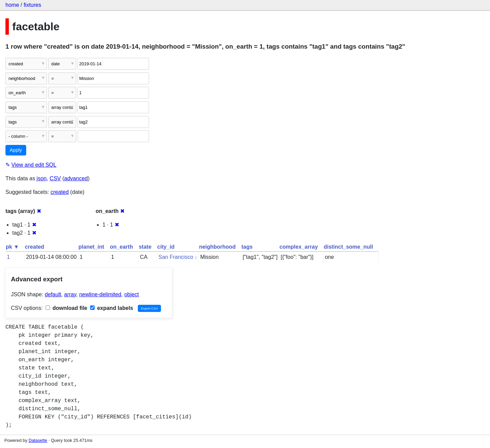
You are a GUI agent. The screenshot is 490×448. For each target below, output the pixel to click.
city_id (166, 247)
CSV (55, 178)
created (60, 192)
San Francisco (176, 257)
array (70, 294)
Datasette (38, 440)
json (42, 178)
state (145, 247)
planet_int (92, 247)
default (53, 294)
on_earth (121, 247)
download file (67, 308)
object (132, 294)
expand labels (112, 308)
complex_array (299, 247)
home (12, 5)
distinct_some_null (348, 247)
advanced (76, 178)
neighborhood (217, 247)
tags (247, 247)
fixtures (32, 5)
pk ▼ (12, 247)
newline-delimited (100, 294)
